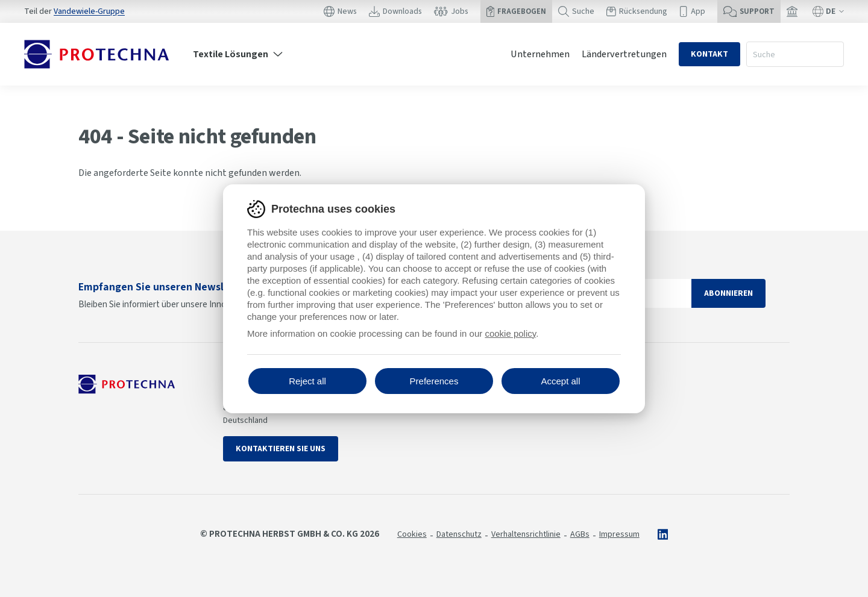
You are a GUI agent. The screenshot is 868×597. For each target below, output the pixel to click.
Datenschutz (459, 534)
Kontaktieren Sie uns (281, 449)
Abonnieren (728, 293)
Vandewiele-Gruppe (89, 11)
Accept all (560, 381)
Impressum (619, 534)
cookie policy (510, 333)
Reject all (307, 381)
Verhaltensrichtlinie (526, 534)
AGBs (580, 534)
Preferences (434, 381)
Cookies (412, 534)
